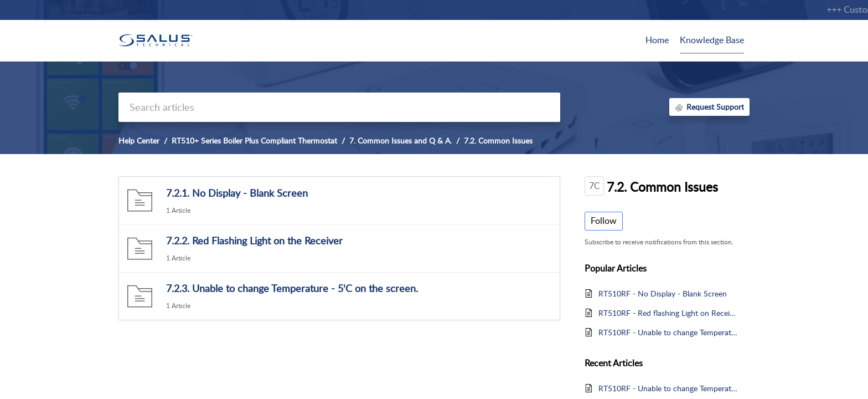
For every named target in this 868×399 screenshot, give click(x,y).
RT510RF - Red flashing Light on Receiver (668, 313)
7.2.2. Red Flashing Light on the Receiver (254, 241)
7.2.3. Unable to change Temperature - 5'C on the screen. (292, 288)
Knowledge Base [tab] (712, 40)
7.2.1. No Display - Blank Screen (237, 193)
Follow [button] (604, 221)
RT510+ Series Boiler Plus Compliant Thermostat (254, 140)
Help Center (139, 140)
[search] (339, 107)
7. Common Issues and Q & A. (401, 140)
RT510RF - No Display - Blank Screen (663, 293)
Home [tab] (657, 40)
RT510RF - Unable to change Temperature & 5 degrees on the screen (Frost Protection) (668, 332)
